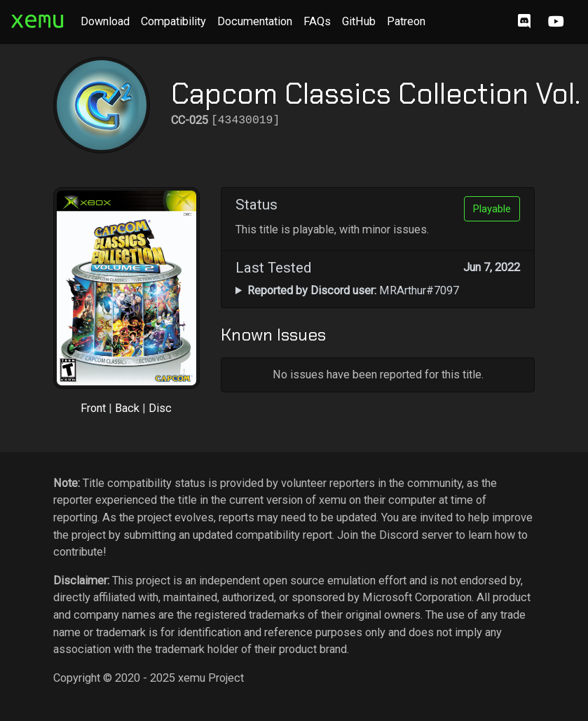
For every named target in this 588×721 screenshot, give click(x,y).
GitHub (359, 21)
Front (93, 408)
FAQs (317, 21)
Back (127, 408)
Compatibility (173, 21)
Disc (160, 408)
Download (105, 21)
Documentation (255, 21)
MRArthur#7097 (353, 290)
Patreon (406, 21)
